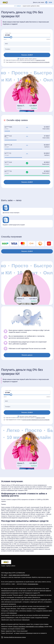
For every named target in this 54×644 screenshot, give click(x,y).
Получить (27, 55)
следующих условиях (40, 60)
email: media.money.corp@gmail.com (19, 575)
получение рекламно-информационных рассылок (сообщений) (36, 62)
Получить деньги (27, 355)
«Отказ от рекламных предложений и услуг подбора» (28, 627)
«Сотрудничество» (33, 584)
